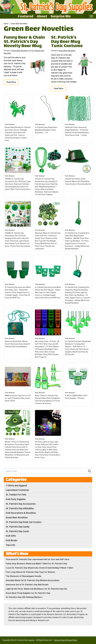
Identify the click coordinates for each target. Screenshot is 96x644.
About (42, 16)
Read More (11, 82)
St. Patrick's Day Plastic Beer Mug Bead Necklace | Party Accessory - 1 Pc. (46, 130)
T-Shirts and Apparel (16, 486)
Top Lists (10, 545)
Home (6, 24)
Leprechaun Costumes (17, 490)
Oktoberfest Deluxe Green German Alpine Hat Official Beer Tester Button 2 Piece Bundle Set (78, 181)
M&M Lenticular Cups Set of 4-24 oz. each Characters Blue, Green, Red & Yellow (18, 398)
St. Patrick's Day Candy (18, 527)
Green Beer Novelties (19, 24)
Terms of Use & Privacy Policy (65, 640)
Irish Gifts (11, 536)
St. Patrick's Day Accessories (21, 504)
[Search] (89, 471)
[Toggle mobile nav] (91, 16)
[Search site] (45, 471)
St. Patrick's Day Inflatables (20, 508)
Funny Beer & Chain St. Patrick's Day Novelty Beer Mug (24, 42)
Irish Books (11, 540)
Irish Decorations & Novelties (21, 513)
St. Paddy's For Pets (16, 495)
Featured (26, 16)
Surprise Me (61, 16)
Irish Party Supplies (16, 499)
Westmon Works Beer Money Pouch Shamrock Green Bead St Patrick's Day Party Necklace (17, 344)
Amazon (12, 124)
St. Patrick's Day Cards (17, 531)
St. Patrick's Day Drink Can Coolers (24, 522)
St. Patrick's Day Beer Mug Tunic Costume (67, 42)
